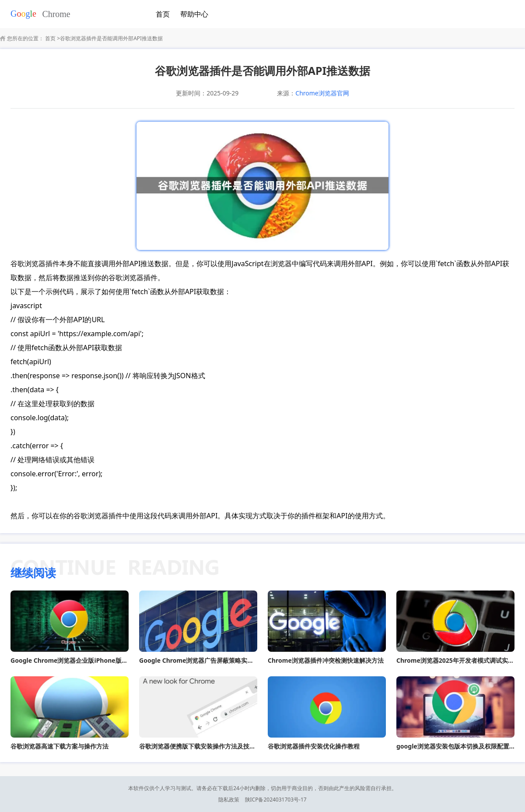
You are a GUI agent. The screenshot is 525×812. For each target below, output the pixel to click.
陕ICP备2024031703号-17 (276, 800)
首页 (163, 14)
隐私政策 (229, 800)
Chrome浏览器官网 (322, 93)
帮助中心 (194, 14)
